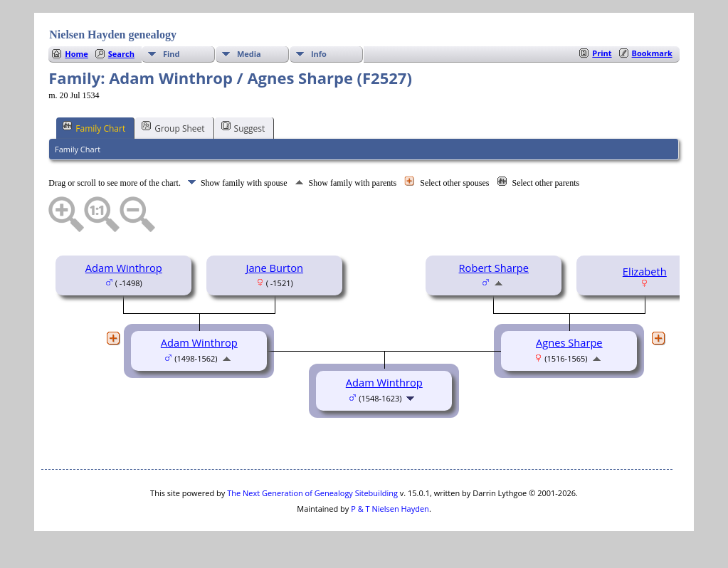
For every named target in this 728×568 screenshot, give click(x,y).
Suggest (243, 127)
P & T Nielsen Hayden (390, 509)
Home (77, 54)
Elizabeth (645, 271)
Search (121, 54)
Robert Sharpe (494, 268)
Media (249, 54)
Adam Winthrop (124, 268)
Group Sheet (173, 127)
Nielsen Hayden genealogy (113, 35)
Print (602, 53)
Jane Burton (274, 268)
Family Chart (94, 127)
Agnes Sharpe (569, 342)
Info (319, 54)
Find (172, 54)
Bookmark (652, 53)
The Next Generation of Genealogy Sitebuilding (312, 493)
